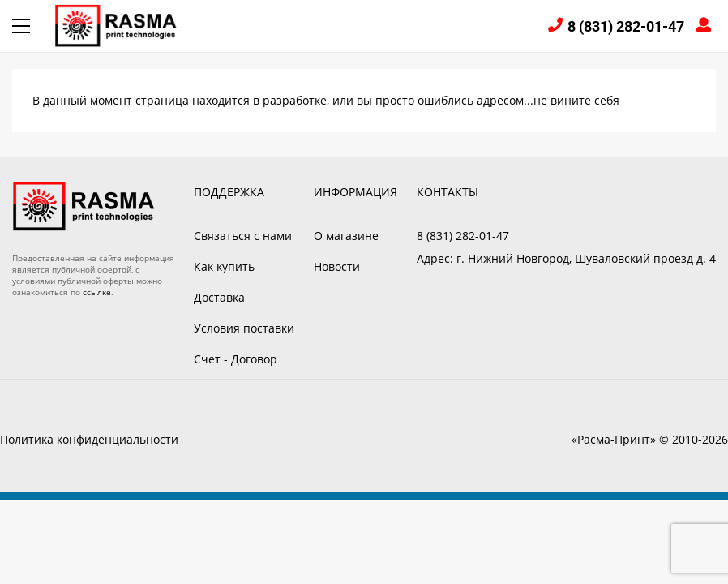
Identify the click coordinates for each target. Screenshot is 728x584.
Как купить (224, 266)
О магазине (346, 236)
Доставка (219, 297)
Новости (337, 266)
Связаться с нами (243, 236)
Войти (706, 26)
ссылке (97, 292)
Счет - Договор (236, 359)
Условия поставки (244, 328)
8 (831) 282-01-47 (626, 26)
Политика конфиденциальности (89, 439)
